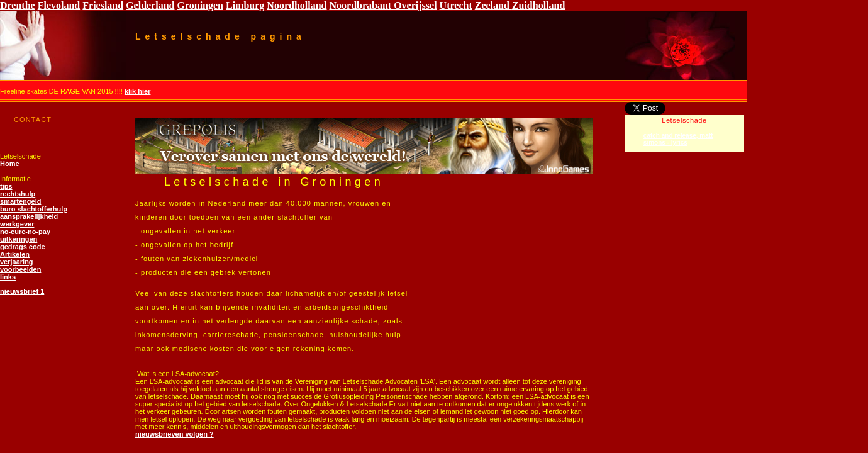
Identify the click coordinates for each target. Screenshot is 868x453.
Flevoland (59, 5)
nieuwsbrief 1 (22, 291)
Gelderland (150, 5)
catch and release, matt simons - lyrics (678, 139)
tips (6, 186)
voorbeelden (20, 269)
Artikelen (15, 254)
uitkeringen (19, 239)
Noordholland (297, 5)
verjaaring (17, 262)
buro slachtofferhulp (34, 209)
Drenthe (18, 5)
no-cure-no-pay (25, 232)
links (8, 277)
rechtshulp (18, 194)
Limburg (245, 5)
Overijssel (415, 5)
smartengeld (20, 201)
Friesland (103, 5)
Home (10, 164)
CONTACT (33, 120)
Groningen (201, 5)
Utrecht (456, 5)
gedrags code (23, 247)
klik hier (138, 91)
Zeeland (493, 5)
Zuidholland (539, 5)
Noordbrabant (361, 5)
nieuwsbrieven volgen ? (175, 434)
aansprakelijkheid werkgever (29, 220)
